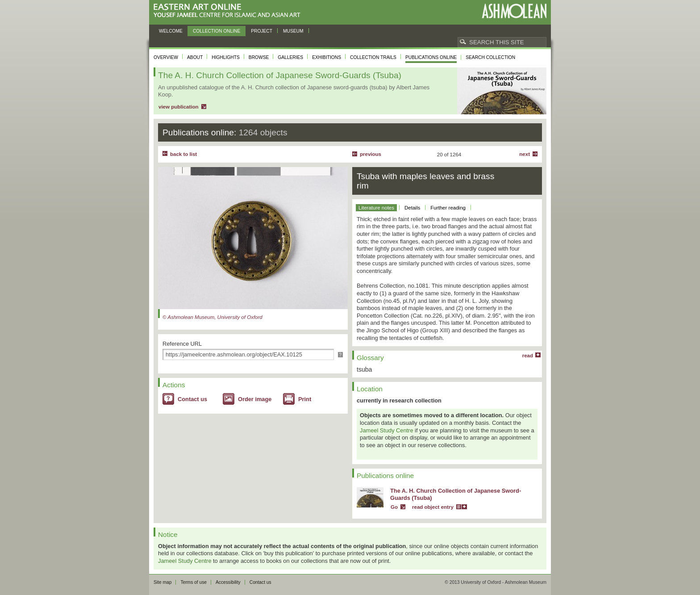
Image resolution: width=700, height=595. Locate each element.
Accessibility (228, 582)
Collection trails (373, 57)
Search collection (490, 57)
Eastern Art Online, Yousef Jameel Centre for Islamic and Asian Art (229, 11)
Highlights (226, 57)
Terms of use (194, 582)
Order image (255, 399)
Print (305, 399)
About (195, 57)
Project (262, 31)
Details (412, 208)
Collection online (217, 31)
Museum (293, 31)
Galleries (290, 57)
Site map (162, 582)
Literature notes (376, 208)
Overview (166, 57)
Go (394, 507)
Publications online (431, 57)
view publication (179, 107)
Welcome (171, 31)
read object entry (433, 507)
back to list (183, 154)
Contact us (192, 399)
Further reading (448, 208)
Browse (259, 57)
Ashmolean (514, 11)
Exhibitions (327, 57)
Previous (371, 154)
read (528, 356)
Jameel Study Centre (387, 430)
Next (525, 154)
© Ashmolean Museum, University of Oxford (212, 317)
